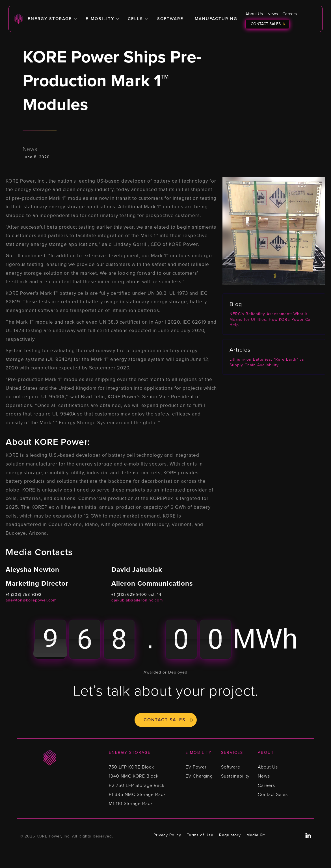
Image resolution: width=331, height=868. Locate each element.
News (273, 14)
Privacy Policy (167, 835)
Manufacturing (216, 19)
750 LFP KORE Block (131, 767)
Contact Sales (266, 24)
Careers (290, 14)
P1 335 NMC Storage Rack (137, 795)
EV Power (196, 767)
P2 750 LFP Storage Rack (137, 785)
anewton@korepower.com (31, 600)
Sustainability (235, 776)
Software (170, 19)
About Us (254, 14)
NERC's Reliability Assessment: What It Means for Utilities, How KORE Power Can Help (271, 319)
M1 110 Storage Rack (131, 804)
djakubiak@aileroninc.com (137, 600)
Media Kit (256, 835)
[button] (52, 19)
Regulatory (230, 835)
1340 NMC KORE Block (134, 776)
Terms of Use (200, 835)
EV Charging (199, 776)
